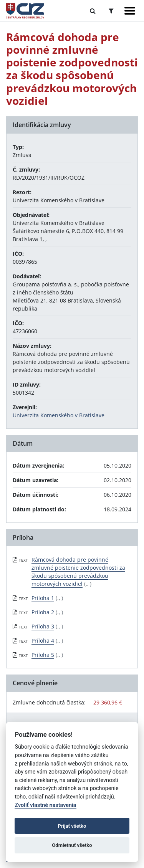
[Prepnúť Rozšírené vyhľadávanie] (111, 11)
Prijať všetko (72, 826)
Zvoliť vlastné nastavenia (45, 805)
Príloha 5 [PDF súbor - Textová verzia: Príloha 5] (43, 655)
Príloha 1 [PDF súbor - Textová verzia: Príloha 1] (43, 598)
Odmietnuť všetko (72, 845)
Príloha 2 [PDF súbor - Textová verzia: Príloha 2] (43, 612)
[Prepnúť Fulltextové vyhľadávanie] (93, 11)
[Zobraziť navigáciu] (130, 11)
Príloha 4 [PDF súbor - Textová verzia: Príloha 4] (43, 641)
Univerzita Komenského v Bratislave (59, 415)
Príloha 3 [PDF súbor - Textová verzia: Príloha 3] (43, 626)
